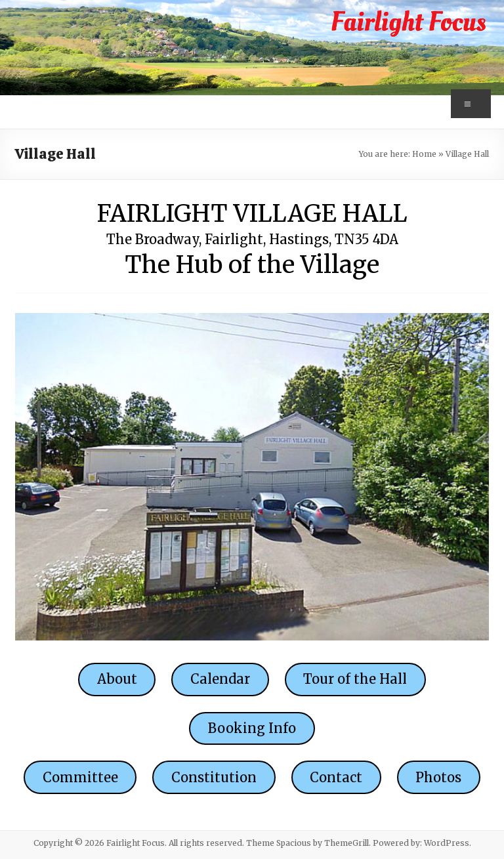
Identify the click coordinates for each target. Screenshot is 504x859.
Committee (80, 777)
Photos (438, 777)
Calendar (220, 679)
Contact (336, 777)
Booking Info (252, 728)
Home (424, 154)
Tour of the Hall (355, 679)
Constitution (214, 777)
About (117, 679)
